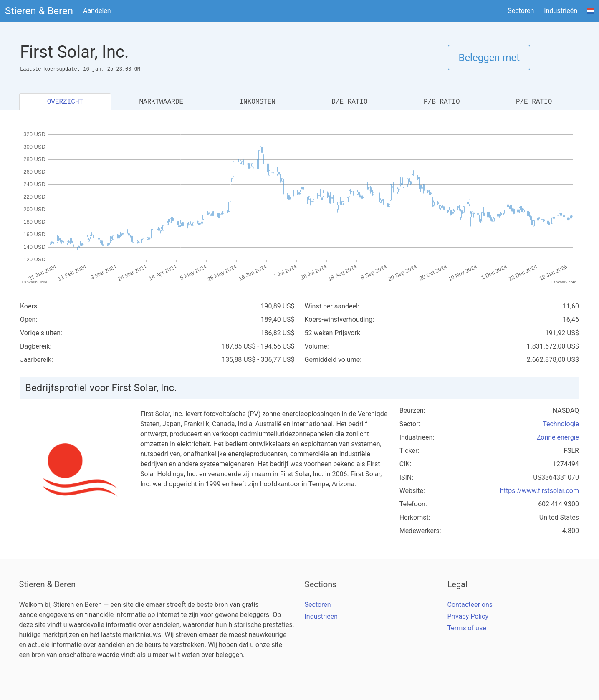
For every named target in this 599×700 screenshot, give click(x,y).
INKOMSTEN (257, 102)
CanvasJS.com (564, 282)
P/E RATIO (534, 102)
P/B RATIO (442, 102)
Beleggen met (489, 58)
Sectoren (521, 11)
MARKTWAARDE (161, 102)
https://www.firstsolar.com (540, 491)
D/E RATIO (349, 102)
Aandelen (97, 11)
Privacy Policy (468, 616)
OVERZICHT (65, 102)
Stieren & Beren (39, 11)
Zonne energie (558, 437)
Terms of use (467, 628)
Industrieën (561, 11)
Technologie (561, 424)
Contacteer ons (470, 605)
